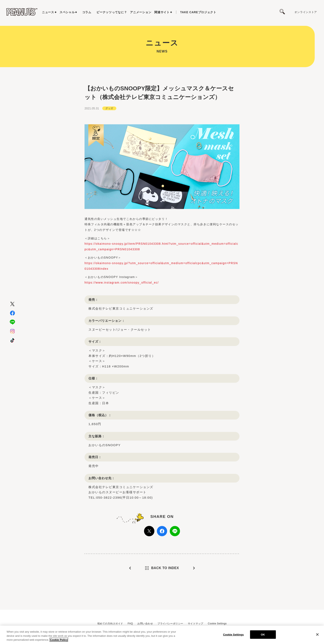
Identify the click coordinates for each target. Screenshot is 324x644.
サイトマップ (196, 624)
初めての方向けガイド (110, 624)
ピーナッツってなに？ (112, 12)
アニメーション (141, 12)
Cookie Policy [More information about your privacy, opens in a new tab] (59, 640)
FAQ (130, 624)
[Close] (317, 634)
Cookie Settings (217, 624)
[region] (162, 635)
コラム (87, 12)
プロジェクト (198, 12)
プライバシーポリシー (170, 624)
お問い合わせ (145, 624)
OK (263, 634)
